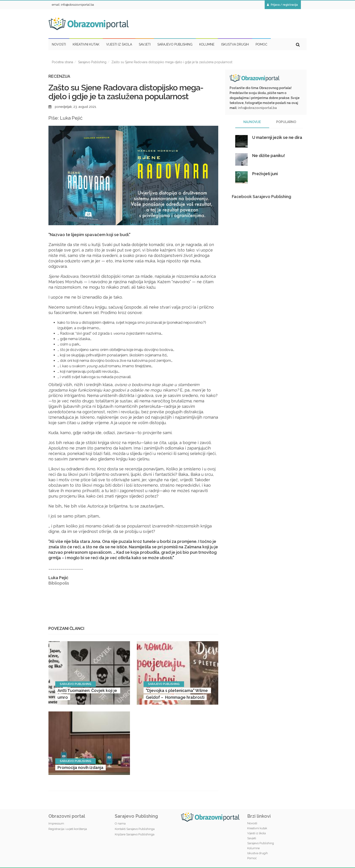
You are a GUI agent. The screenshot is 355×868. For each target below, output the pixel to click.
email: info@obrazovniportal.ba (73, 5)
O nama (120, 823)
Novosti (252, 823)
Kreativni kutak (257, 828)
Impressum (56, 823)
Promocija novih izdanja (80, 768)
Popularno (286, 122)
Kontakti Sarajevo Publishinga (135, 829)
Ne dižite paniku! (269, 156)
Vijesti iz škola (257, 833)
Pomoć (252, 858)
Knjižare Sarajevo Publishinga (135, 834)
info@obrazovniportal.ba (257, 108)
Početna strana (62, 62)
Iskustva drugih (258, 853)
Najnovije (252, 122)
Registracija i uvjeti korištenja (68, 829)
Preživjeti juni (265, 174)
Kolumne (253, 848)
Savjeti (252, 838)
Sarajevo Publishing (92, 62)
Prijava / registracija (282, 5)
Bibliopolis (59, 583)
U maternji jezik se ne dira (277, 137)
